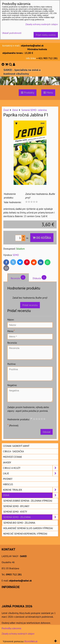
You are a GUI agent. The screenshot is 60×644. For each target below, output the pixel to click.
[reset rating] (32, 419)
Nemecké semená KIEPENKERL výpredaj (25, 534)
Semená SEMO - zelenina (31, 517)
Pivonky (8, 479)
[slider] (32, 202)
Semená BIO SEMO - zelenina (19, 523)
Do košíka (42, 238)
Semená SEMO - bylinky (16, 506)
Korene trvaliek (31, 490)
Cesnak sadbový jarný (16, 446)
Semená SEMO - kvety (15, 512)
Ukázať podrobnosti (12, 33)
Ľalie (31, 473)
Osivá (31, 495)
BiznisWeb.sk (31, 641)
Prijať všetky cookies (46, 35)
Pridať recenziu (30, 305)
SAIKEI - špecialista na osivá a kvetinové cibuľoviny (22, 72)
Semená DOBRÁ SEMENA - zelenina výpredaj (28, 501)
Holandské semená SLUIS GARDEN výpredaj (28, 528)
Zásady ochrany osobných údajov (18, 634)
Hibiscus (8, 484)
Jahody (7, 462)
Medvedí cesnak (12, 457)
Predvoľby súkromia (11, 628)
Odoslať (47, 432)
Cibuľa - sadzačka (13, 451)
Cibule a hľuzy (31, 468)
